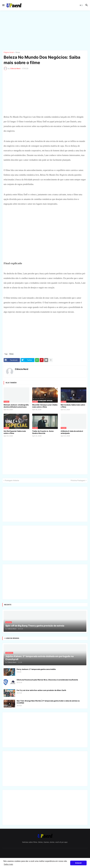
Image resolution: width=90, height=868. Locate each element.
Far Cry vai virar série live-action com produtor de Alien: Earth (41, 690)
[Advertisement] (45, 30)
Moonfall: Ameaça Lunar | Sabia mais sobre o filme (45, 406)
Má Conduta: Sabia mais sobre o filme (73, 406)
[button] (3, 5)
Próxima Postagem (78, 480)
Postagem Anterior (12, 480)
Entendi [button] (78, 863)
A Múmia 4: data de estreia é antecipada (72, 432)
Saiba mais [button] (8, 864)
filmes (18, 52)
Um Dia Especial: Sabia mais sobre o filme (15, 432)
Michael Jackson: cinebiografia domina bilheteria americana (16, 406)
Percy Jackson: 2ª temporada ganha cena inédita (36, 669)
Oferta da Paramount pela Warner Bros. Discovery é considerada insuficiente (47, 680)
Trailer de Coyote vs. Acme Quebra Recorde (43, 432)
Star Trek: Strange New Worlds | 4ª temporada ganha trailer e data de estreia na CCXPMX (48, 702)
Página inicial (9, 52)
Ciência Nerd (22, 369)
